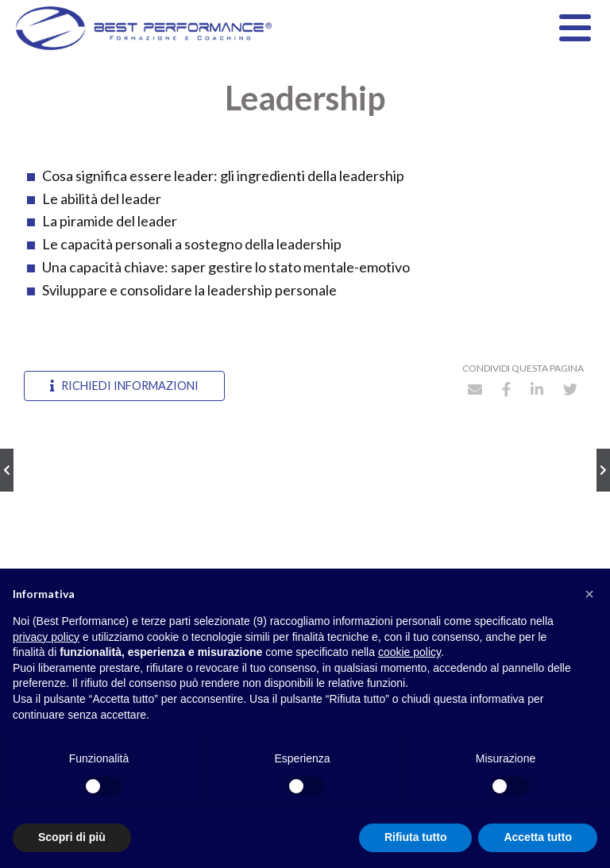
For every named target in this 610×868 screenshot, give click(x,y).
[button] (589, 594)
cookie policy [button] (409, 652)
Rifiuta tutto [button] (416, 837)
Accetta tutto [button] (538, 837)
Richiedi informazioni (124, 386)
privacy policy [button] (46, 637)
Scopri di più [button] (72, 837)
